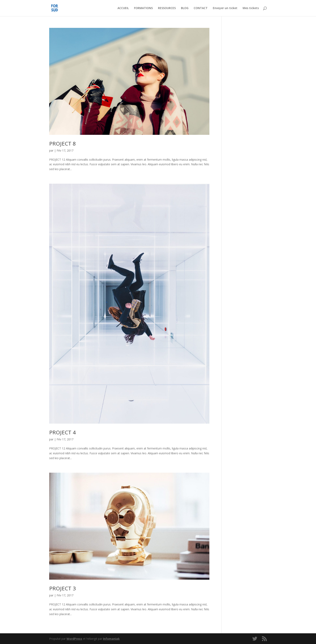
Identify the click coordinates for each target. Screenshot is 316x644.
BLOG (185, 8)
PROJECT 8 (62, 143)
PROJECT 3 (62, 588)
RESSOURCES (167, 8)
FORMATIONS (143, 8)
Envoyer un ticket (225, 8)
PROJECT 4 (62, 432)
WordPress (74, 639)
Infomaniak (111, 639)
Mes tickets (251, 8)
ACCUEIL (123, 8)
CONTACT (201, 8)
